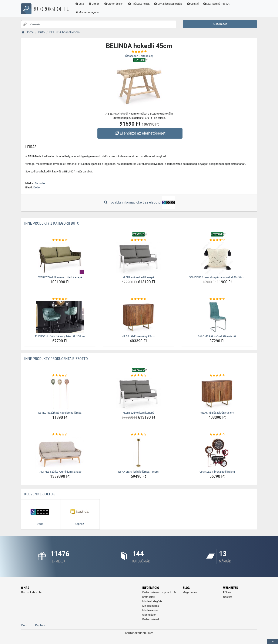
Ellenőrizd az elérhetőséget (140, 133)
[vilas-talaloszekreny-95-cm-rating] (139, 299)
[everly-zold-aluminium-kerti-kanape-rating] (60, 240)
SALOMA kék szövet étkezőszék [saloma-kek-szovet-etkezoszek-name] (217, 336)
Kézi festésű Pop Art (217, 4)
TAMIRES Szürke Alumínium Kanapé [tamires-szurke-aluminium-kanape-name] (60, 472)
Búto (80, 4)
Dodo (36, 187)
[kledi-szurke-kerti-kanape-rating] (139, 240)
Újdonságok (149, 615)
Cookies (228, 597)
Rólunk (227, 592)
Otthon (94, 4)
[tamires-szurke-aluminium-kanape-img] (60, 453)
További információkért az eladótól (139, 203)
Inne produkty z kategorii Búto (52, 223)
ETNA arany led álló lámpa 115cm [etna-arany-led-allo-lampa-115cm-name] (138, 472)
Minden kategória (88, 12)
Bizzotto (40, 183)
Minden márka (151, 606)
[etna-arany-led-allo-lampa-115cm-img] (139, 453)
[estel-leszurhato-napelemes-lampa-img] (60, 394)
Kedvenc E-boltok (40, 494)
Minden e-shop (151, 610)
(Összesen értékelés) (139, 56)
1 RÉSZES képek (139, 4)
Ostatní (193, 4)
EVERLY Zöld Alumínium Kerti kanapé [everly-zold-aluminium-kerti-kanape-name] (60, 277)
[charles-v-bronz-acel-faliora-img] (217, 453)
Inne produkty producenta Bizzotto (56, 359)
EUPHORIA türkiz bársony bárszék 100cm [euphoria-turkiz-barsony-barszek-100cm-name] (60, 336)
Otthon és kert (114, 4)
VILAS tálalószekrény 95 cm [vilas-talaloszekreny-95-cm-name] (138, 336)
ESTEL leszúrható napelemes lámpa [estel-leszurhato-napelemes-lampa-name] (60, 413)
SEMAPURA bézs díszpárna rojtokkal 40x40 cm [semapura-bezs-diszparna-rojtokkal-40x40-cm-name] (217, 277)
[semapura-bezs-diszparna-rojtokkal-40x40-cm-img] (217, 258)
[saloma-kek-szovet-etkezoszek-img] (217, 317)
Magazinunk (190, 592)
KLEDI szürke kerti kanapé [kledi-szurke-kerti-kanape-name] (138, 277)
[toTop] (273, 642)
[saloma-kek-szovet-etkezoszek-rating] (217, 299)
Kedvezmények (151, 619)
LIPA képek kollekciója (169, 4)
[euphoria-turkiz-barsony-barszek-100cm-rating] (60, 299)
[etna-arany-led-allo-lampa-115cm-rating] (139, 435)
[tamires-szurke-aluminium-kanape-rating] (60, 435)
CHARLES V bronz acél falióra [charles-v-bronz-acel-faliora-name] (217, 472)
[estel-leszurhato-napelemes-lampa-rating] (60, 376)
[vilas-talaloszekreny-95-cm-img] (139, 317)
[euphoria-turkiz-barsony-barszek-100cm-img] (60, 317)
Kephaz (40, 625)
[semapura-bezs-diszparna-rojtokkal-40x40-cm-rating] (217, 240)
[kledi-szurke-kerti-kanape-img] (139, 258)
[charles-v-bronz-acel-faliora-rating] (217, 435)
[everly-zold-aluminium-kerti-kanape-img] (60, 258)
